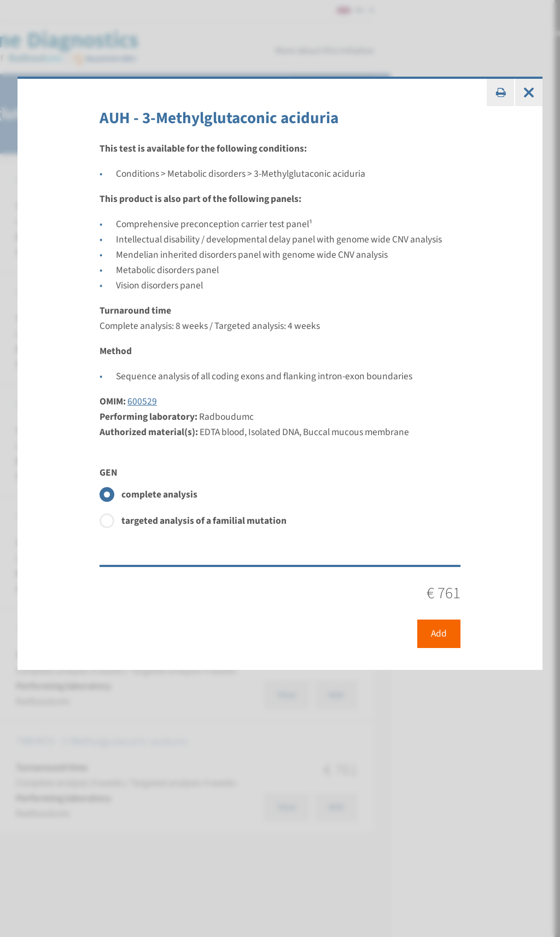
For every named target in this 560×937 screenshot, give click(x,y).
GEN (109, 473)
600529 (142, 401)
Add (439, 634)
